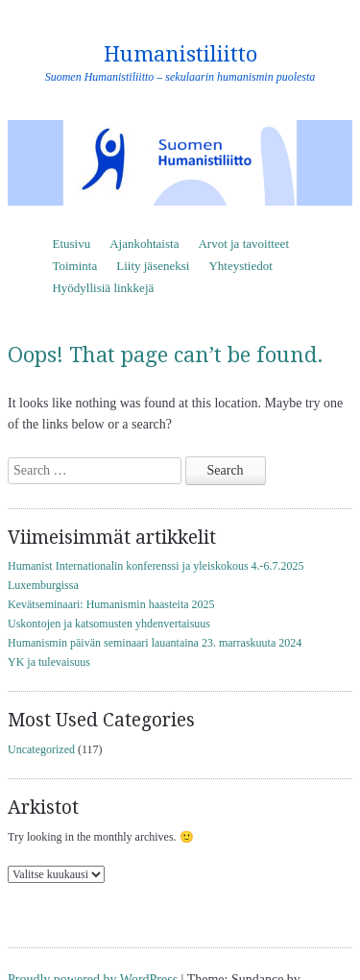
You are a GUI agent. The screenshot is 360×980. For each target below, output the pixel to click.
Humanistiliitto (180, 54)
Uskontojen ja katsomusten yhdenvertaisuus (109, 624)
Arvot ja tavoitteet (243, 244)
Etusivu (71, 244)
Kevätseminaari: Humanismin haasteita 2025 (111, 604)
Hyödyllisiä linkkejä (103, 288)
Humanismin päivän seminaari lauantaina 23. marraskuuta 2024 (155, 643)
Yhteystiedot (240, 266)
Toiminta (74, 266)
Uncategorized (41, 749)
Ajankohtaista (144, 244)
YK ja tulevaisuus (49, 662)
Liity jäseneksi (153, 266)
